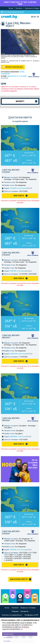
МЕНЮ (33, 17)
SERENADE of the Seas (20, 437)
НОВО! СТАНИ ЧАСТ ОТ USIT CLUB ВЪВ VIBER (20, 3)
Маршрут (20, 101)
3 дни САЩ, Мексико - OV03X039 (11, 254)
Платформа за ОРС (31, 615)
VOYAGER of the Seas (21, 188)
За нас (11, 8)
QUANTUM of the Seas (21, 354)
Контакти (19, 8)
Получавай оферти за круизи (14, 12)
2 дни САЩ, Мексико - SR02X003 (11, 419)
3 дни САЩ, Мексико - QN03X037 (11, 336)
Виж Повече (19, 196)
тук (21, 629)
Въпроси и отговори (32, 8)
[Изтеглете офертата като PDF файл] (13, 67)
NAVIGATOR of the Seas (17, 76)
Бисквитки (25, 611)
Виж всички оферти (19, 579)
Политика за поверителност (12, 615)
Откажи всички (8, 638)
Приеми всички (8, 634)
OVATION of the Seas (21, 271)
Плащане (15, 611)
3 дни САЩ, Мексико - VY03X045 (11, 171)
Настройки (7, 641)
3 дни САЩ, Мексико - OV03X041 (11, 532)
